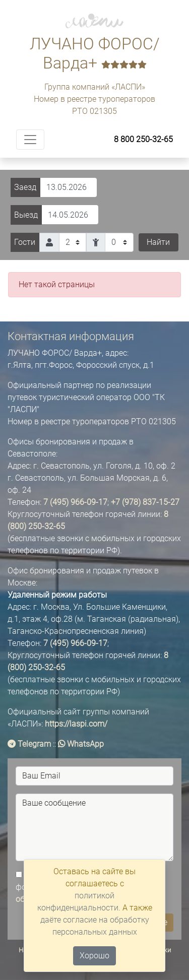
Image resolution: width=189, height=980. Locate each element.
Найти (158, 242)
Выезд (26, 215)
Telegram (29, 744)
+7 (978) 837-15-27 (145, 502)
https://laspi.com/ (76, 724)
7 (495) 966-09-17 (75, 502)
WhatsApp (81, 744)
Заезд (25, 187)
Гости (25, 242)
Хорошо (94, 956)
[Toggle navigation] (30, 140)
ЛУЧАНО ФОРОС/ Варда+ (95, 53)
